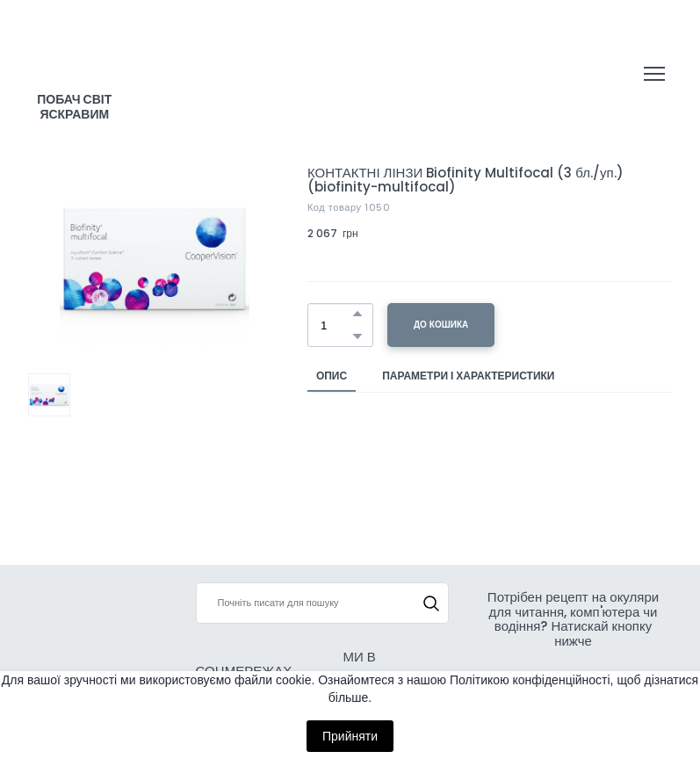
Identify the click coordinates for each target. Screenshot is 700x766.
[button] (357, 314)
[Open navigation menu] (654, 74)
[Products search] (323, 603)
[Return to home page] (75, 57)
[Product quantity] (336, 325)
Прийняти (350, 736)
